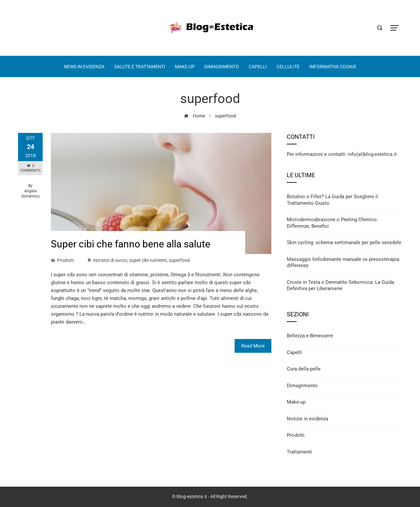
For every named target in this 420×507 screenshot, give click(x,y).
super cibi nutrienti (148, 260)
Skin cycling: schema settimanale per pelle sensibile (344, 243)
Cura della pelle (304, 369)
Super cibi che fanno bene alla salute (131, 244)
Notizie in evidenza (307, 419)
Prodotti (65, 260)
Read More (253, 346)
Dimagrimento (302, 386)
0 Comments (30, 168)
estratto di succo (110, 260)
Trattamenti (299, 452)
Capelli (294, 352)
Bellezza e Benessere (310, 336)
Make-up (296, 402)
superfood (179, 260)
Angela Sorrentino (31, 194)
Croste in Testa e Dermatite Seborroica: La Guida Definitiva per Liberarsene (340, 285)
